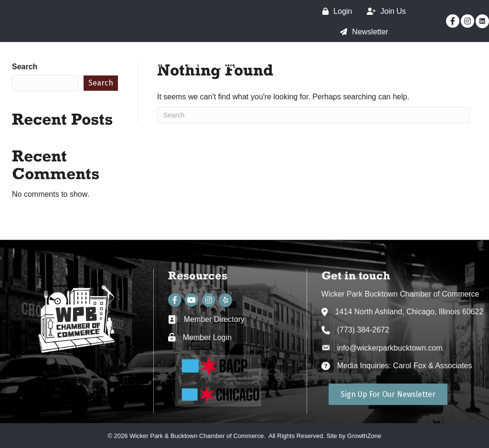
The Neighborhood (223, 65)
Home (155, 65)
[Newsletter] (362, 32)
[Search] (314, 115)
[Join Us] (384, 11)
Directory (454, 65)
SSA (360, 65)
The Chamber (306, 65)
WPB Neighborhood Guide (420, 82)
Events (402, 65)
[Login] (335, 11)
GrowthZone (364, 436)
